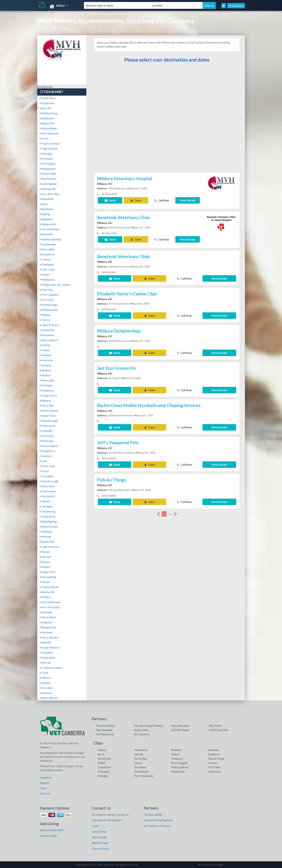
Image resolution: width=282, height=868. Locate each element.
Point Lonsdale (50, 143)
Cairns (138, 763)
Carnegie (46, 506)
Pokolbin (103, 776)
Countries (46, 777)
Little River (47, 486)
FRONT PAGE (48, 836)
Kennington (48, 164)
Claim (136, 200)
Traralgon (47, 476)
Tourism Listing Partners (148, 726)
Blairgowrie (48, 169)
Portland (46, 385)
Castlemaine (48, 244)
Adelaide (213, 750)
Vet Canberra (142, 734)
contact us (122, 815)
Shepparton (48, 451)
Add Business (236, 6)
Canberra (214, 754)
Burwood (46, 234)
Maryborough (49, 421)
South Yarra (48, 98)
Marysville (47, 123)
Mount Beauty (49, 411)
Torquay (46, 365)
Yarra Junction (49, 637)
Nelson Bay (104, 759)
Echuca (45, 562)
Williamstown (49, 310)
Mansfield (47, 199)
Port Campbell (49, 295)
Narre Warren (49, 698)
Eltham (45, 582)
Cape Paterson (50, 547)
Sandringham (48, 184)
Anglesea (46, 219)
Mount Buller (49, 128)
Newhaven (47, 118)
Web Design (99, 837)
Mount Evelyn (49, 527)
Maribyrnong (49, 113)
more (173, 514)
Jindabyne (177, 759)
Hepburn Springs (51, 239)
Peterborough (49, 481)
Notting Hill (48, 189)
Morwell (46, 557)
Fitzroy (45, 320)
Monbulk (46, 612)
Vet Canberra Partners (157, 826)
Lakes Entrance (50, 325)
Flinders (46, 597)
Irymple (45, 683)
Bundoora (47, 209)
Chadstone (47, 103)
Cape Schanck (49, 149)
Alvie (44, 204)
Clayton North (49, 587)
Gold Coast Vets (219, 730)
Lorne (44, 138)
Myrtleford (47, 496)
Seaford (45, 370)
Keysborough (49, 305)
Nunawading (48, 577)
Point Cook (47, 466)
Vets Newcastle (180, 726)
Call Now (162, 200)
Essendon (46, 653)
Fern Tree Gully (50, 607)
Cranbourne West (51, 668)
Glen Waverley (49, 133)
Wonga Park (48, 627)
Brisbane (177, 750)
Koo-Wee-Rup (49, 194)
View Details (188, 200)
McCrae (45, 663)
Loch (44, 461)
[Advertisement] (167, 119)
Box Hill (45, 108)
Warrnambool (49, 340)
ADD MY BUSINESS (52, 830)
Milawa (45, 315)
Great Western (50, 647)
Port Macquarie (144, 776)
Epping (45, 214)
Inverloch (46, 360)
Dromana (46, 159)
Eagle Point (48, 572)
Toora (44, 471)
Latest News (99, 831)
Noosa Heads (216, 759)
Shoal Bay (140, 767)
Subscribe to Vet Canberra (107, 820)
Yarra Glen (47, 406)
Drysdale (46, 688)
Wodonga (47, 441)
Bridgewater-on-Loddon (55, 285)
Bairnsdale (47, 380)
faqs (106, 843)
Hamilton (46, 532)
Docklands (47, 264)
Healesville (47, 330)
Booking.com (45, 86)
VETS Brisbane (180, 730)
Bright (101, 763)
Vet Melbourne (105, 734)
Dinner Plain (48, 174)
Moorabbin (47, 249)
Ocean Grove (49, 395)
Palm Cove (215, 772)
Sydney (102, 750)
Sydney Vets (141, 730)
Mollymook (178, 772)
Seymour (46, 693)
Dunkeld (46, 355)
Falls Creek (47, 269)
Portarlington (49, 446)
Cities (54, 28)
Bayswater (47, 335)
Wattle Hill (47, 592)
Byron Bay (141, 759)
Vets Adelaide (104, 730)
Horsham (46, 632)
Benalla (45, 501)
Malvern (46, 678)
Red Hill (45, 642)
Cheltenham (48, 491)
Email (110, 200)
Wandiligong (48, 521)
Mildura (65, 28)
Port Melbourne (50, 602)
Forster (213, 763)
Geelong (46, 154)
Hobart (176, 754)
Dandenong (48, 511)
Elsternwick (48, 658)
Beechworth (48, 179)
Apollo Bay (47, 542)
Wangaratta (48, 224)
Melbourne (47, 280)
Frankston (47, 390)
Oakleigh (46, 431)
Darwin (139, 754)
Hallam (45, 350)
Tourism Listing (105, 726)
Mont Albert (48, 617)
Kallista (45, 345)
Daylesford (47, 516)
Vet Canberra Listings (210, 865)
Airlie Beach (142, 772)
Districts (45, 793)
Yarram (45, 552)
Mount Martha (49, 229)
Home (43, 28)
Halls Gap (46, 290)
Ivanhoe (46, 456)
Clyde (44, 673)
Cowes (45, 275)
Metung (45, 537)
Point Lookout (180, 767)
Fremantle (104, 772)
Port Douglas (179, 763)
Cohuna (45, 259)
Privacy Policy (100, 849)
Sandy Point (48, 416)
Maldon (45, 567)
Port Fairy (47, 300)
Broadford (47, 254)
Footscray (47, 436)
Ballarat (46, 401)
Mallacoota (48, 426)
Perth (101, 754)
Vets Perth (215, 726)
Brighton (46, 622)
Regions (45, 783)
